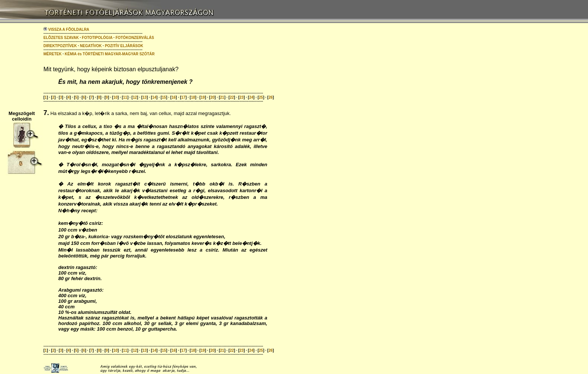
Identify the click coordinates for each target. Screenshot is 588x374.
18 (193, 97)
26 (270, 97)
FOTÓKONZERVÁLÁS (135, 38)
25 (261, 97)
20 (213, 97)
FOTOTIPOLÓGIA (97, 38)
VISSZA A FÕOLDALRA (66, 29)
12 (135, 97)
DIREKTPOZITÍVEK (60, 46)
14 (154, 97)
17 (183, 97)
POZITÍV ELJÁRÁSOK (124, 46)
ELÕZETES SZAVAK (61, 38)
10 (115, 97)
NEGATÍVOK (91, 46)
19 (203, 97)
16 (174, 97)
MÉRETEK (53, 54)
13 (145, 97)
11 (125, 97)
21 (222, 97)
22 (232, 97)
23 (241, 97)
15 (164, 97)
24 (251, 97)
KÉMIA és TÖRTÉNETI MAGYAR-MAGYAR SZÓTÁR (110, 54)
